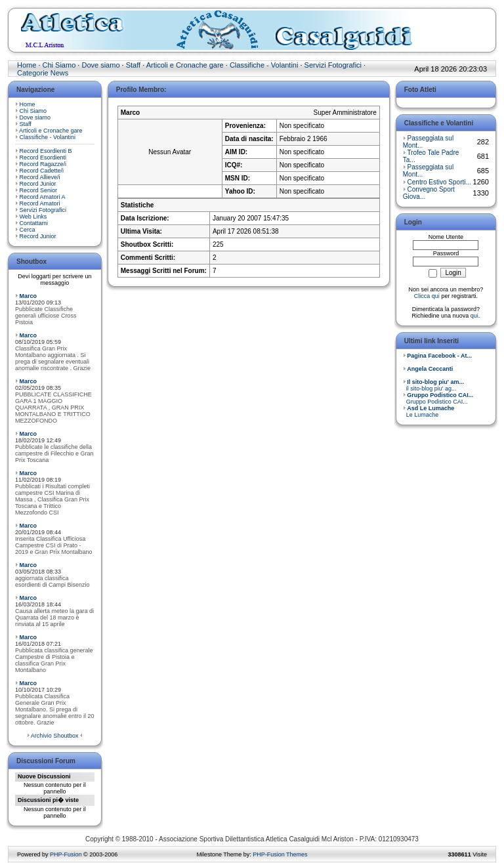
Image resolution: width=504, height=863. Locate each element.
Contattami (34, 223)
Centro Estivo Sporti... (439, 182)
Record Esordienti (43, 158)
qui (474, 316)
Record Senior (39, 190)
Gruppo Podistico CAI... (438, 398)
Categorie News (43, 73)
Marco (29, 296)
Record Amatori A (43, 197)
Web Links (33, 217)
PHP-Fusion (66, 854)
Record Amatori (40, 203)
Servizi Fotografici (333, 65)
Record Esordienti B (46, 151)
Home (27, 65)
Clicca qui (427, 296)
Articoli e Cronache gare (185, 65)
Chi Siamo (59, 65)
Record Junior (38, 184)
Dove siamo (100, 65)
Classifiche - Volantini (264, 65)
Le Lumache (429, 411)
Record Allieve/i (40, 177)
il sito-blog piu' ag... (433, 385)
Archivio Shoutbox (55, 736)
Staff (133, 65)
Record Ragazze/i (43, 164)
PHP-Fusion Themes (280, 854)
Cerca (28, 230)
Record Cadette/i (42, 171)
